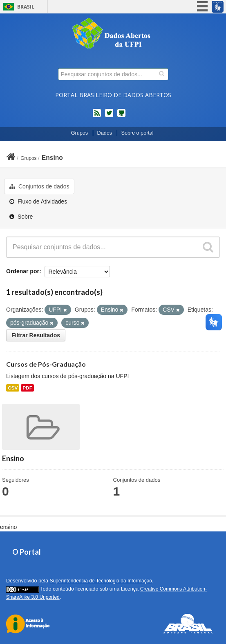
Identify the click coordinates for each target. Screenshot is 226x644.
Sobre (21, 217)
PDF (27, 388)
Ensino (52, 158)
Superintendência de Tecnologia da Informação (101, 581)
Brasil (26, 7)
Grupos (79, 133)
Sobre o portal (138, 133)
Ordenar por (23, 271)
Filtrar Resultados (36, 335)
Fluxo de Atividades (38, 201)
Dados (105, 133)
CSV (13, 388)
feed (97, 116)
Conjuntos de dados (39, 186)
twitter (109, 116)
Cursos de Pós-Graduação (46, 364)
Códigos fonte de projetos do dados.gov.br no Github (121, 116)
